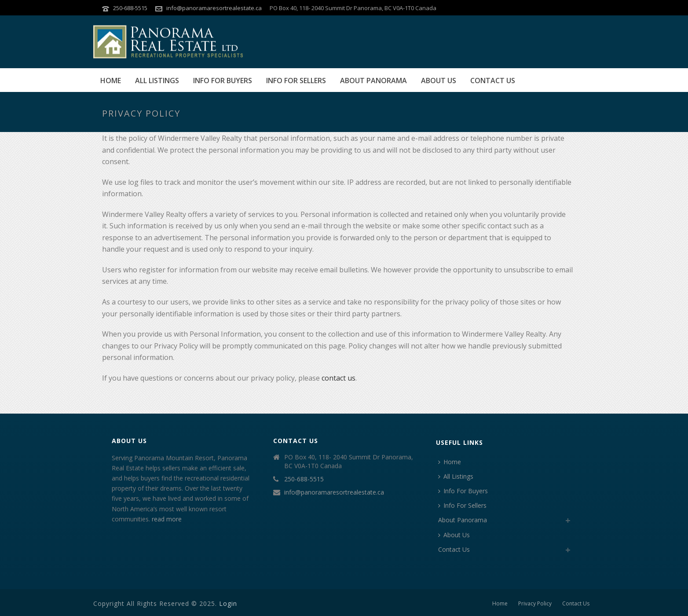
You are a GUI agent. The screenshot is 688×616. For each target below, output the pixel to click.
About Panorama (373, 81)
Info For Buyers (223, 81)
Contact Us (493, 81)
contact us (339, 378)
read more (167, 519)
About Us (439, 81)
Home (111, 81)
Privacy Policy (535, 604)
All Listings (157, 81)
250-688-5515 (130, 8)
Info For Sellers (296, 81)
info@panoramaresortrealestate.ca (214, 8)
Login (228, 603)
